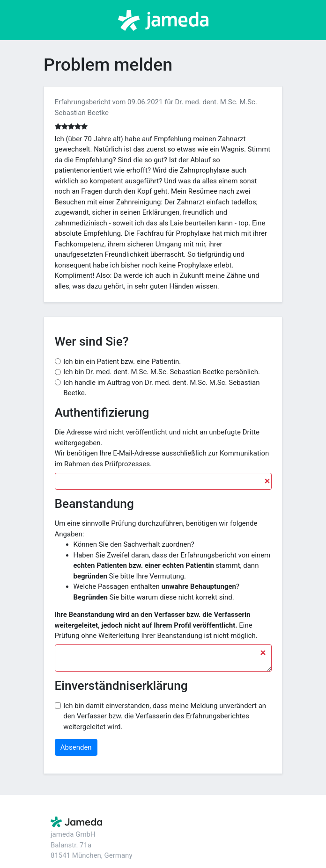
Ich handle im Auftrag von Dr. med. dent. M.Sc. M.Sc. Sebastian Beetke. (161, 388)
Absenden (76, 747)
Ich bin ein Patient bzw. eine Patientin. (122, 362)
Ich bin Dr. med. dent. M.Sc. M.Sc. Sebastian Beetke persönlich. (162, 372)
